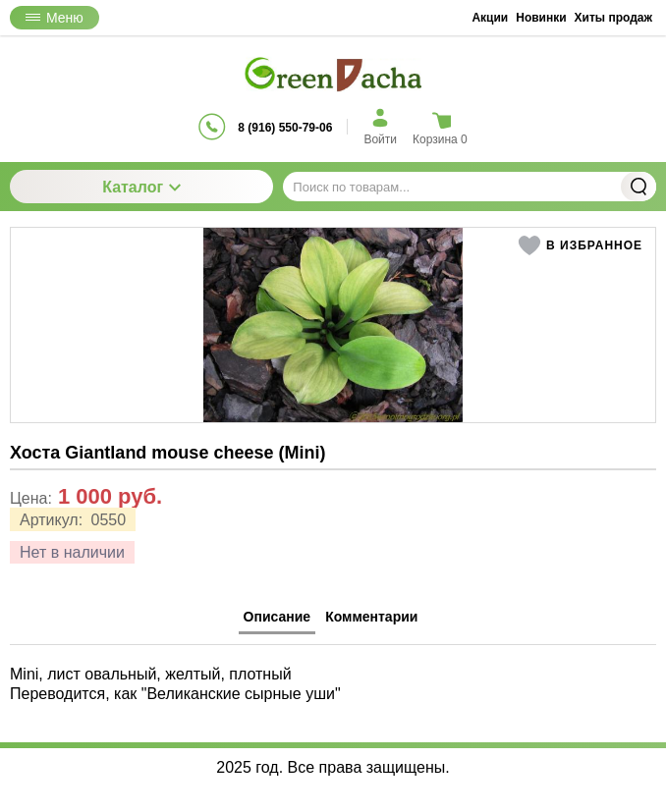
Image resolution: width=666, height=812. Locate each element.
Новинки (541, 18)
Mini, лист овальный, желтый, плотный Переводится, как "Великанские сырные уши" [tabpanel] (175, 683)
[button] (580, 245)
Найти (638, 187)
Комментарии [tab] (371, 617)
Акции (490, 18)
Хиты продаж (613, 18)
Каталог (141, 187)
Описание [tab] (277, 617)
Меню (55, 18)
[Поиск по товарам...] (470, 187)
